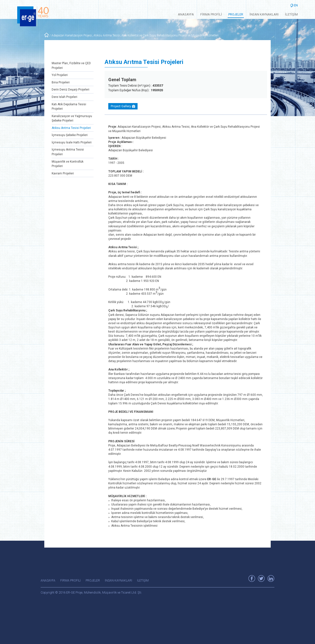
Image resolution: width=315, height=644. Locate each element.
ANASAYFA (186, 14)
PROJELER (236, 14)
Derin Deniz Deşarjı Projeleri (71, 90)
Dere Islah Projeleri (64, 97)
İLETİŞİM (291, 14)
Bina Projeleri (61, 82)
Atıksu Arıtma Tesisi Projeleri (71, 128)
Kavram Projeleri (63, 173)
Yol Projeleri (60, 75)
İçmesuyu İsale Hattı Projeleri (72, 142)
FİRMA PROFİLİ (211, 14)
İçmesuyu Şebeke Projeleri (70, 135)
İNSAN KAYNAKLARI (264, 14)
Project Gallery (123, 106)
